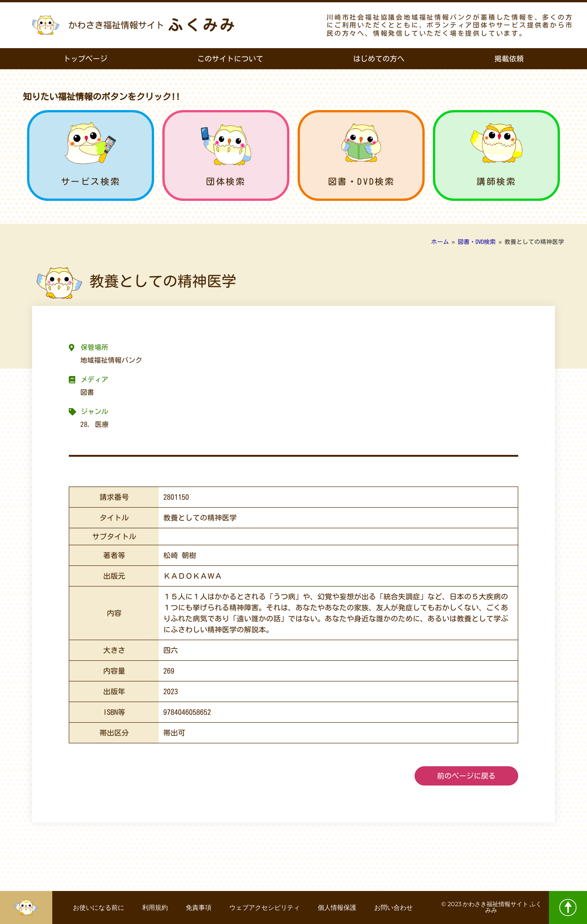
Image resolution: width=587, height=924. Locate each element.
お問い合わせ (395, 907)
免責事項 (199, 907)
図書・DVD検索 (361, 181)
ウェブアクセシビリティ (265, 907)
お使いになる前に (98, 907)
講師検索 (496, 181)
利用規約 (155, 907)
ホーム (440, 242)
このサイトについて (230, 59)
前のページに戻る (466, 776)
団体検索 (226, 181)
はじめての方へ (379, 59)
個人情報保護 (338, 907)
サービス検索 (91, 181)
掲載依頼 (509, 59)
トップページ (85, 59)
